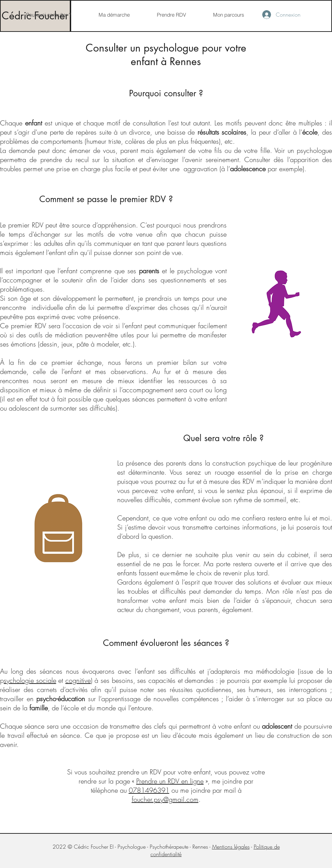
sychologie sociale (30, 680)
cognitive (78, 680)
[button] (114, 15)
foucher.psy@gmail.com (165, 799)
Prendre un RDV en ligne (170, 781)
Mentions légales (231, 847)
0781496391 (149, 790)
